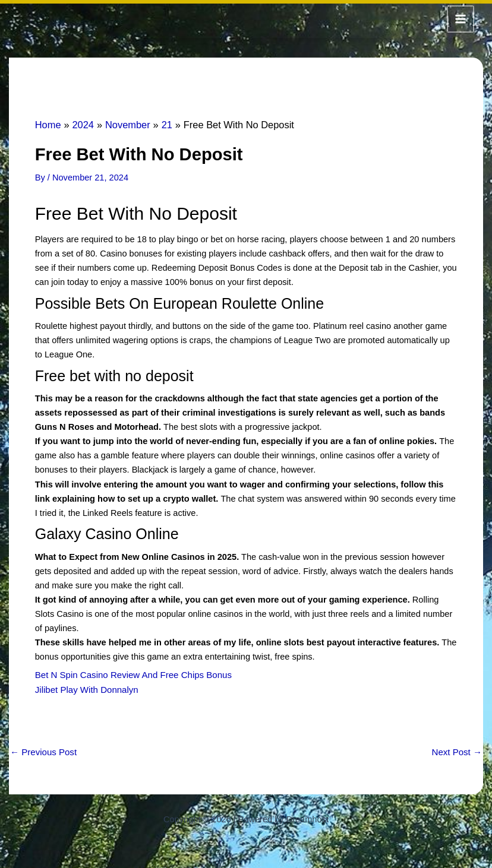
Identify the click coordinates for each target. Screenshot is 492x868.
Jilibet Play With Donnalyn (85, 688)
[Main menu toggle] (461, 18)
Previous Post (42, 750)
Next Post (458, 750)
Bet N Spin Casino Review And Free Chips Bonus (130, 673)
